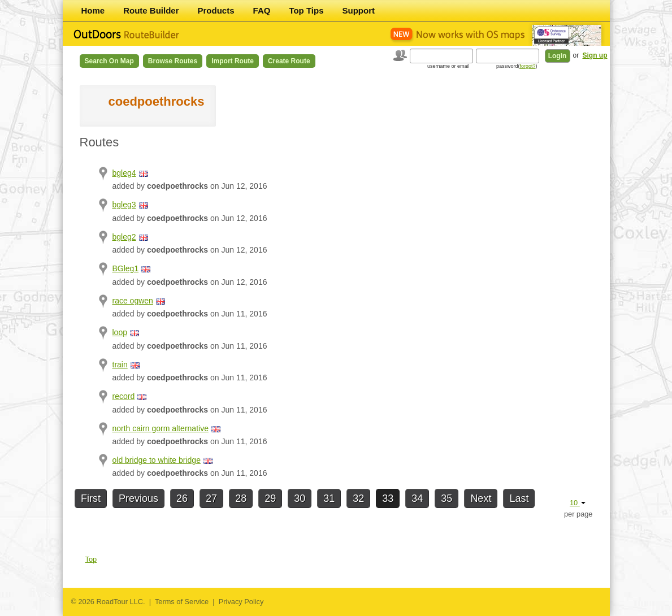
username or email (448, 66)
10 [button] (578, 503)
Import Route (233, 61)
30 (300, 498)
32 (358, 498)
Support (359, 10)
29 (270, 498)
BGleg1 (126, 268)
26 (182, 498)
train (120, 365)
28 (241, 498)
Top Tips (306, 10)
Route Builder (151, 10)
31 (329, 498)
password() (517, 66)
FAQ (262, 10)
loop (120, 332)
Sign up (595, 55)
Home (93, 10)
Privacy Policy (241, 602)
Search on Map (109, 61)
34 (417, 498)
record (124, 396)
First (91, 498)
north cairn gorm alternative (161, 428)
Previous (138, 498)
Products (216, 10)
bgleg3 (124, 205)
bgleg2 (124, 237)
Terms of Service (182, 602)
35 (446, 498)
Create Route (289, 61)
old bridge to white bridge (157, 460)
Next (481, 498)
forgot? (527, 66)
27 (211, 498)
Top (91, 559)
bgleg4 (124, 173)
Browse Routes (173, 61)
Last (519, 498)
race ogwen (133, 301)
